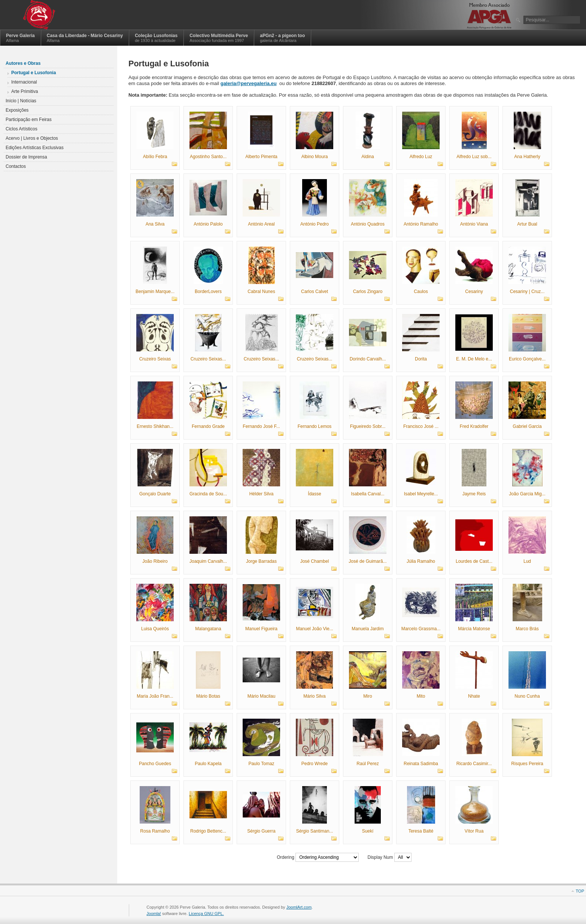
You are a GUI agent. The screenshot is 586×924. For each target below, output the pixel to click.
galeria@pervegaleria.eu (249, 83)
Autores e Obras (23, 63)
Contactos (16, 166)
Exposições (17, 110)
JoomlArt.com (299, 907)
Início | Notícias (21, 101)
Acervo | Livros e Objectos (32, 138)
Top (580, 891)
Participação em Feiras (29, 120)
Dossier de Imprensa (26, 157)
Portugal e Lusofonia (34, 73)
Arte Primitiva (25, 91)
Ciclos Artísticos (22, 129)
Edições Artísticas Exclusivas (35, 148)
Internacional (24, 82)
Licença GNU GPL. (206, 914)
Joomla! (154, 914)
